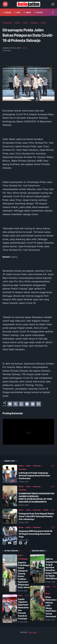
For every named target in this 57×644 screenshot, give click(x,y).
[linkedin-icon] (15, 543)
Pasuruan (37, 466)
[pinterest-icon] (20, 543)
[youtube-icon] (10, 543)
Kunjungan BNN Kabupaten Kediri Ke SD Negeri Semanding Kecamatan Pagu (35, 534)
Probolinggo (23, 559)
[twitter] (16, 404)
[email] (38, 404)
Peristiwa (23, 469)
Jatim (28, 466)
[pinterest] (33, 404)
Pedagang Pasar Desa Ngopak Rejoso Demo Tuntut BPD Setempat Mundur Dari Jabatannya (36, 516)
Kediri (28, 527)
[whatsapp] (21, 404)
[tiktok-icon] (26, 543)
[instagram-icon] (4, 543)
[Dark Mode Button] (53, 4)
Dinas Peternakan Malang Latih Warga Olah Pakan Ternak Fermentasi (51, 607)
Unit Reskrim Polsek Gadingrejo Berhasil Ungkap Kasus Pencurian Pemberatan (34, 476)
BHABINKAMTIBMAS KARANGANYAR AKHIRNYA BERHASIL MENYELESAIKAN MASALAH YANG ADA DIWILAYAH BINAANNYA (36, 498)
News (20, 555)
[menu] (5, 4)
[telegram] (27, 404)
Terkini (46, 510)
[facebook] (10, 404)
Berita (21, 466)
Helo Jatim (32, 632)
